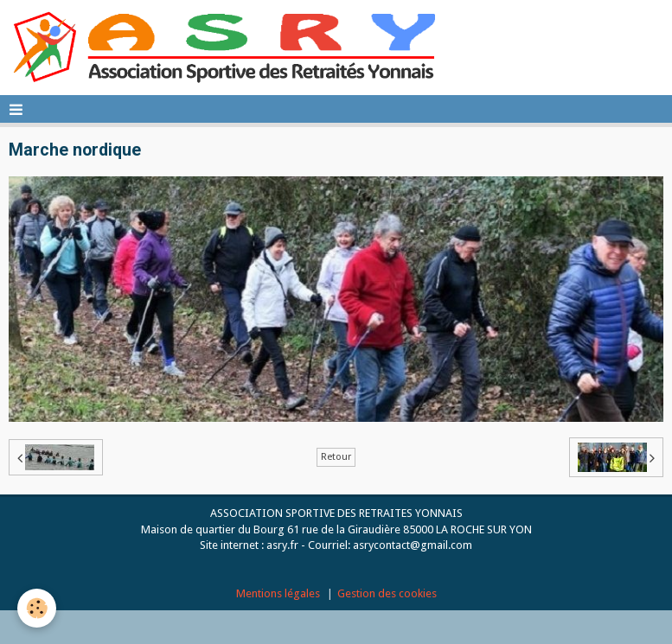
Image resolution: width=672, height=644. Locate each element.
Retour (336, 457)
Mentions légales (278, 593)
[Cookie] (37, 608)
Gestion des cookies (387, 593)
